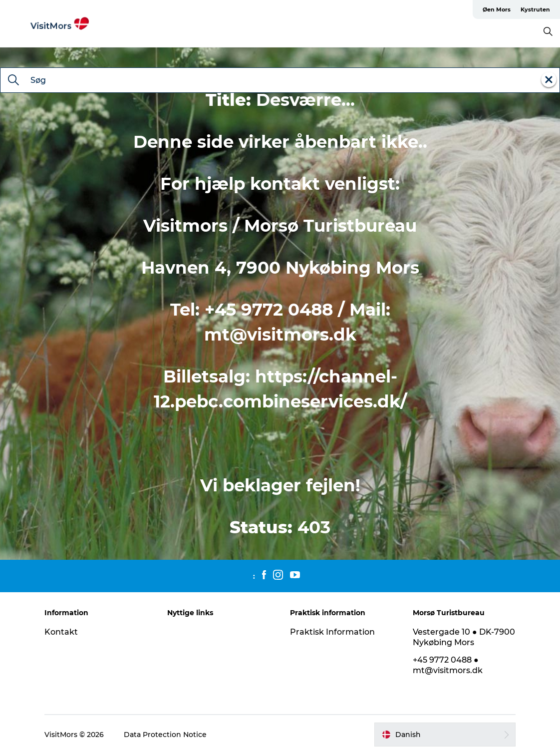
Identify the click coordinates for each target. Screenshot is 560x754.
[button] (445, 735)
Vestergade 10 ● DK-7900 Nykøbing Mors (464, 637)
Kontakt (61, 632)
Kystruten (535, 9)
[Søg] (13, 81)
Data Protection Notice (165, 735)
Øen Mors (497, 9)
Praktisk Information (332, 632)
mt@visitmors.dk (280, 335)
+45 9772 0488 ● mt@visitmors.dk (448, 665)
